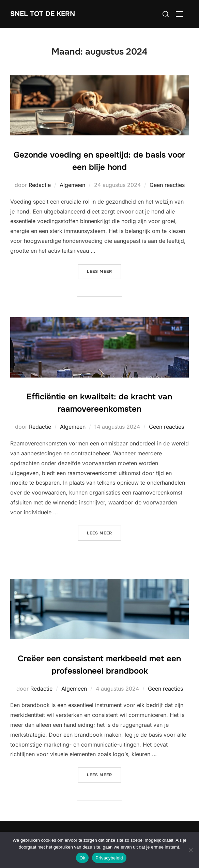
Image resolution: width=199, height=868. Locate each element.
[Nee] (190, 850)
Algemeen (72, 185)
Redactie (40, 185)
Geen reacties (167, 185)
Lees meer (104, 271)
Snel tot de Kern (43, 14)
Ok (82, 858)
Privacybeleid (109, 858)
